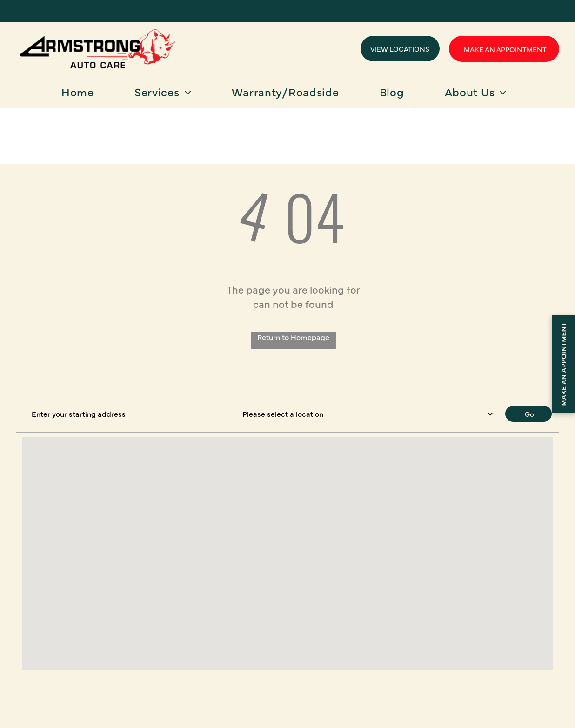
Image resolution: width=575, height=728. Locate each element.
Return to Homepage (293, 337)
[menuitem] (81, 95)
